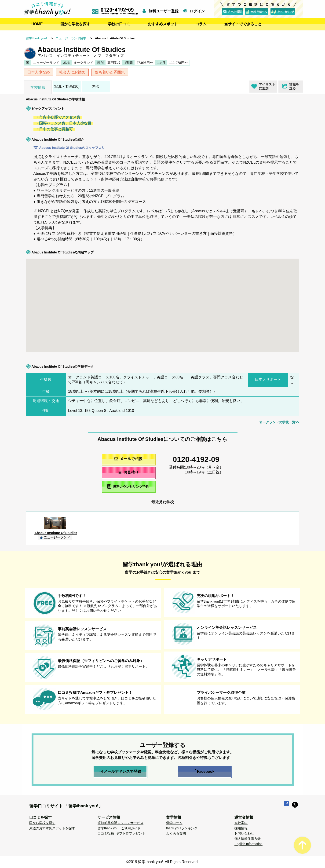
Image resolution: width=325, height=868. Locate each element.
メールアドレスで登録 (120, 772)
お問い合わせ (244, 833)
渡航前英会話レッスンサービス (121, 823)
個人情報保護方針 (248, 839)
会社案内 (241, 823)
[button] (265, 319)
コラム (201, 24)
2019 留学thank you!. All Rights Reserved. (164, 862)
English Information (248, 844)
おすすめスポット (163, 24)
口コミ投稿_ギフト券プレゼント (121, 833)
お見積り (128, 472)
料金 (96, 86)
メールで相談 (128, 459)
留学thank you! (37, 38)
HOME (37, 24)
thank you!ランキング (182, 828)
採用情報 (241, 828)
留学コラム (174, 823)
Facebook (204, 772)
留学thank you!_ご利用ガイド (119, 828)
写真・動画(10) (67, 86)
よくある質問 (176, 833)
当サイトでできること (243, 24)
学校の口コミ (119, 24)
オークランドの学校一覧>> (279, 422)
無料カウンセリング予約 (128, 486)
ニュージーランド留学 (71, 38)
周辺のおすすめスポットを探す (52, 828)
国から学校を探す (75, 24)
